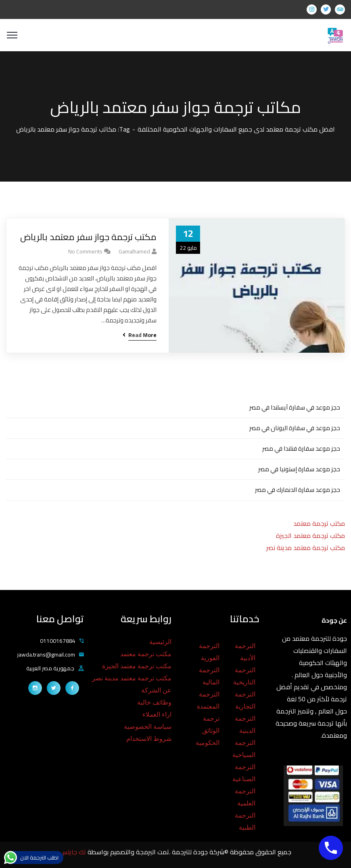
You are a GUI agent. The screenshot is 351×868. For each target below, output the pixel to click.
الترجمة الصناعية (244, 773)
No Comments (85, 251)
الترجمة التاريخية (244, 676)
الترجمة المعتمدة (208, 700)
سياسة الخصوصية (148, 727)
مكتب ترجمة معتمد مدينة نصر (306, 548)
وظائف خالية (154, 702)
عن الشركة (156, 690)
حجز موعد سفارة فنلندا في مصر (301, 449)
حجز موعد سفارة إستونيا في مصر (299, 469)
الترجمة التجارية (245, 700)
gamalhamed (134, 251)
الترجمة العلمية (245, 797)
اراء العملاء (157, 714)
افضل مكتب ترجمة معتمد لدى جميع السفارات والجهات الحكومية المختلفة (236, 129)
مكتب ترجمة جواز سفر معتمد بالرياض (88, 237)
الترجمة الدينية (245, 725)
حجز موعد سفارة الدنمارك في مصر (298, 490)
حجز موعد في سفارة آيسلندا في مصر (295, 407)
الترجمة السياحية (244, 749)
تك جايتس (74, 852)
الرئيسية (160, 642)
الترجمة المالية (209, 676)
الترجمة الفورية (209, 652)
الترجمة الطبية (245, 821)
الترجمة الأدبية (245, 652)
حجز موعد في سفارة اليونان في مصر (295, 428)
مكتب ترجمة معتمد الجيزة (310, 535)
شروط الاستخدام (149, 739)
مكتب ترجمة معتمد (319, 523)
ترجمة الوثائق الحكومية (208, 731)
